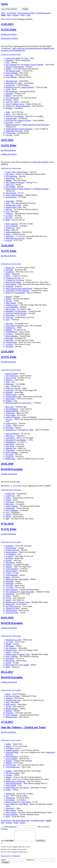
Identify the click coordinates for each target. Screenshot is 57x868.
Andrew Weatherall (13, 417)
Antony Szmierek (28, 87)
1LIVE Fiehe (11, 13)
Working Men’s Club (13, 205)
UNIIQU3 (9, 214)
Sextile (8, 600)
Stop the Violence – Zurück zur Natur (23, 727)
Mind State (10, 83)
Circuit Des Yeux (12, 613)
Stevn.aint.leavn (12, 571)
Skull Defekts (11, 704)
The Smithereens (12, 409)
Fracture (9, 560)
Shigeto (8, 746)
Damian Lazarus (12, 125)
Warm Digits (10, 399)
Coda (8, 496)
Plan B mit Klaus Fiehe (26, 13)
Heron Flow (10, 178)
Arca (7, 512)
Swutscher (9, 286)
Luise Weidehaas (12, 307)
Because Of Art (11, 87)
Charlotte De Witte (13, 608)
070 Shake (9, 428)
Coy (13, 496)
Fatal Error (10, 457)
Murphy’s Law (23, 326)
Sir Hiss (9, 106)
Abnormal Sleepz (12, 752)
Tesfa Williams (11, 77)
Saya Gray (9, 75)
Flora (26, 58)
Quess (8, 293)
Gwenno (9, 240)
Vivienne (9, 775)
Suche (4, 4)
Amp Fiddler (26, 802)
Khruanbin (9, 440)
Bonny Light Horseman (14, 195)
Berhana (9, 401)
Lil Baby (9, 280)
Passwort (30, 862)
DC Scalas (9, 455)
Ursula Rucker (20, 293)
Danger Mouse (11, 189)
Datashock (9, 546)
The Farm (9, 323)
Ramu (8, 577)
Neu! (7, 702)
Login (28, 15)
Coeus (8, 89)
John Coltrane (11, 303)
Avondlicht (10, 272)
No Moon (9, 558)
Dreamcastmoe (11, 197)
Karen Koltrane (11, 552)
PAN (15, 423)
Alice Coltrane (11, 812)
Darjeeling (9, 581)
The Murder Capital (13, 71)
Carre (8, 104)
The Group (10, 174)
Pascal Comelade (37, 65)
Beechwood (10, 604)
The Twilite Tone (12, 376)
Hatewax (9, 67)
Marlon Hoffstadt (12, 411)
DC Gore (9, 218)
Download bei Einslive (9, 38)
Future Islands (11, 785)
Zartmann (9, 94)
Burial (8, 274)
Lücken (23, 823)
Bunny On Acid (11, 802)
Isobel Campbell (12, 506)
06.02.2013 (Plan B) (41, 162)
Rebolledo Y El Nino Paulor (16, 311)
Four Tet (9, 301)
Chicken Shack (11, 342)
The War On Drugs (13, 696)
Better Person (11, 788)
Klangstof (9, 392)
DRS (7, 182)
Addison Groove (18, 104)
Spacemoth (10, 201)
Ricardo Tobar (11, 548)
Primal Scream (11, 394)
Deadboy (9, 771)
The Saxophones (12, 91)
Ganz (8, 102)
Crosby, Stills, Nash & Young (17, 172)
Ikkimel (8, 96)
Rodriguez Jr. (10, 328)
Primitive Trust (11, 650)
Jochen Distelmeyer (13, 232)
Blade (8, 220)
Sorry (8, 320)
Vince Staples (24, 579)
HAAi (8, 114)
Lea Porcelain (11, 765)
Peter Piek (9, 338)
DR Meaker (10, 562)
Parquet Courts (24, 602)
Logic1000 (10, 390)
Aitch (8, 382)
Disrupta (21, 182)
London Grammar (12, 750)
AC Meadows (11, 554)
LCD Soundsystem (13, 767)
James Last (10, 185)
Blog (9, 15)
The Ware (22, 430)
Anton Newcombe (28, 592)
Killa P (16, 102)
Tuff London (10, 326)
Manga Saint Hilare (23, 106)
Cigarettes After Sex (13, 278)
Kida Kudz (10, 384)
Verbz (20, 83)
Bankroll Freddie (12, 403)
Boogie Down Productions (15, 781)
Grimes (8, 423)
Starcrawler (10, 659)
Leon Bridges (21, 440)
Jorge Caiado (10, 415)
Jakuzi (8, 694)
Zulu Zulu (9, 585)
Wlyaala (17, 388)
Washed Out (10, 794)
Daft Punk (9, 270)
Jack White (10, 236)
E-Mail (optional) (10, 827)
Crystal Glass (11, 133)
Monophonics (11, 442)
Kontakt (15, 15)
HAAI (8, 116)
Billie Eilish (10, 579)
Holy (7, 519)
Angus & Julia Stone (13, 700)
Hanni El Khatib (12, 374)
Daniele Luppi (11, 602)
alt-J (7, 796)
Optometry (10, 60)
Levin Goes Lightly (13, 58)
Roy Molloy (24, 788)
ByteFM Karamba (43, 13)
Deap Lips (9, 317)
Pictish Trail (10, 494)
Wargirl (8, 644)
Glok (7, 203)
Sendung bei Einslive (9, 34)
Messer (8, 517)
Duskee (13, 182)
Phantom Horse (11, 610)
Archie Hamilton (12, 569)
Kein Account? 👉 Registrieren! (11, 858)
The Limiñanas (24, 291)
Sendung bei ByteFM (9, 474)
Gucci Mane (10, 804)
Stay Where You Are (13, 606)
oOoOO (9, 514)
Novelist (9, 100)
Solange (9, 777)
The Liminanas (11, 65)
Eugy (8, 386)
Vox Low (9, 419)
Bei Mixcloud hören (8, 150)
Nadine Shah (10, 459)
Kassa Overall (11, 378)
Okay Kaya (10, 446)
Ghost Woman (11, 193)
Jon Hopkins (19, 116)
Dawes (8, 234)
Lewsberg (9, 216)
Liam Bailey (10, 438)
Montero (9, 567)
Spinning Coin (11, 448)
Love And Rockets (12, 98)
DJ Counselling (11, 176)
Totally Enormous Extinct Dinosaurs (35, 125)
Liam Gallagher (11, 759)
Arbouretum (10, 315)
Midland (9, 763)
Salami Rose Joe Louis (14, 131)
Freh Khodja (10, 800)
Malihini (9, 711)
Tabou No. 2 (10, 436)
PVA (7, 211)
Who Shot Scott (11, 81)
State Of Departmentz (14, 783)
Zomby (8, 790)
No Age (8, 598)
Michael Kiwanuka (41, 189)
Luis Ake (9, 135)
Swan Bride (10, 594)
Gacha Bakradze (12, 575)
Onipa (8, 388)
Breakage (9, 108)
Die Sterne (9, 346)
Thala (8, 112)
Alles (3, 13)
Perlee (8, 276)
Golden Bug (10, 291)
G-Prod (8, 573)
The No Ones (10, 309)
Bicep (8, 230)
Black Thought (24, 189)
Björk (8, 817)
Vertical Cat (10, 228)
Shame (8, 596)
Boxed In (9, 380)
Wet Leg (9, 209)
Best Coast (10, 407)
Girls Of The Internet (13, 282)
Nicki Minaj (23, 804)
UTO (7, 62)
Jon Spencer (25, 65)
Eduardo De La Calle (13, 640)
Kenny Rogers (11, 284)
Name (3, 862)
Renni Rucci (27, 403)
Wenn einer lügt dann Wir (15, 238)
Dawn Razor (19, 67)
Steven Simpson (12, 226)
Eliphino (9, 330)
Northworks (10, 413)
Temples (9, 761)
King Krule (10, 444)
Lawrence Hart (11, 118)
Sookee (8, 744)
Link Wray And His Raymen (16, 313)
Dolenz (8, 299)
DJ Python (9, 120)
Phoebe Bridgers (12, 709)
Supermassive (11, 430)
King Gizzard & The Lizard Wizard (19, 288)
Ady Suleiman (11, 648)
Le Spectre (10, 556)
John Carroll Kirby (13, 434)
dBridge (9, 180)
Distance (9, 297)
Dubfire (8, 69)
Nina (31, 430)
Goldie (8, 779)
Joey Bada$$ (10, 187)
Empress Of (10, 268)
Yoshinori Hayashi (12, 550)
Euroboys (9, 698)
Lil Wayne (20, 280)
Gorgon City (10, 85)
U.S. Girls (9, 588)
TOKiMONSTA (11, 332)
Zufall (22, 15)
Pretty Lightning (12, 73)
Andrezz (9, 565)
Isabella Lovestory (24, 120)
